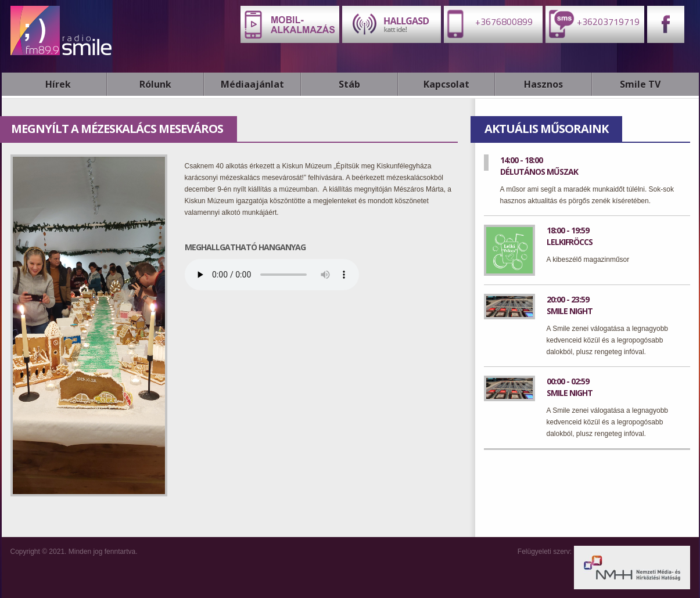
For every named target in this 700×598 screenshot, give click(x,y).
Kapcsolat (446, 84)
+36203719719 (593, 24)
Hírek (58, 84)
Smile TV (640, 84)
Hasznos (543, 84)
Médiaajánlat (252, 84)
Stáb (349, 84)
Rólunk (155, 84)
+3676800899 (488, 24)
